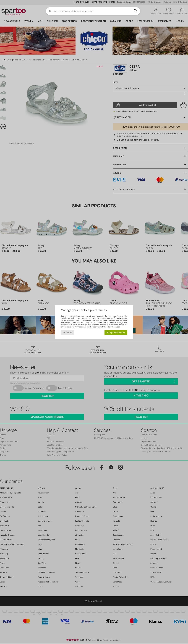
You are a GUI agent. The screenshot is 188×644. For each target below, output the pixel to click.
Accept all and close (116, 332)
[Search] (135, 11)
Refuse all (67, 332)
